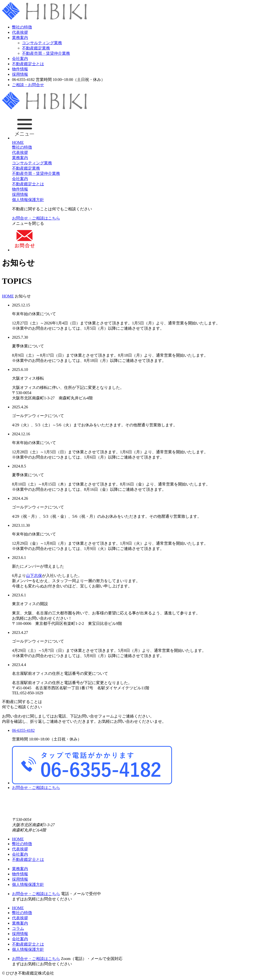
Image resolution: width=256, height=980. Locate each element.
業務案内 (20, 38)
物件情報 (20, 69)
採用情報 (20, 74)
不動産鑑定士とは (28, 64)
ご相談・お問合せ (28, 85)
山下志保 (34, 576)
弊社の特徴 (22, 27)
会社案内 (20, 59)
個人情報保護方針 (28, 200)
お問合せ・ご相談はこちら (36, 218)
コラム (18, 928)
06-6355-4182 (23, 730)
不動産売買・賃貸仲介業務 (46, 53)
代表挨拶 (20, 32)
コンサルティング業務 (42, 43)
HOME (18, 142)
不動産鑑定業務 (36, 48)
